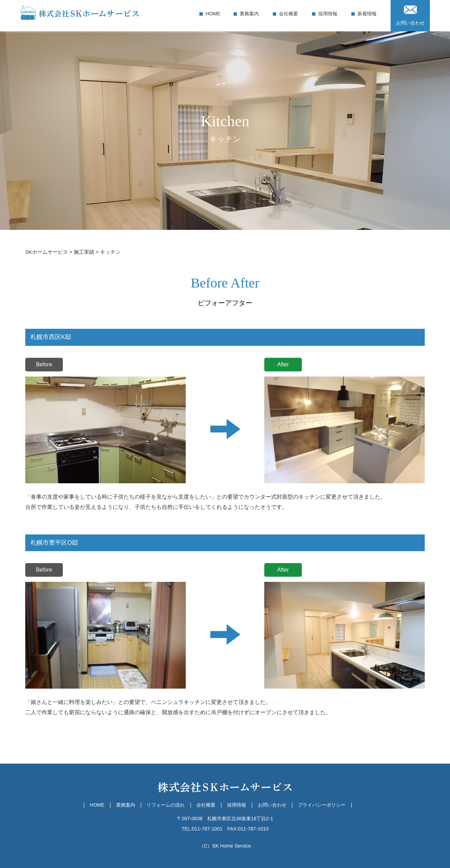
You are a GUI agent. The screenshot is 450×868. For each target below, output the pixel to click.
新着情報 (367, 14)
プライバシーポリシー (322, 805)
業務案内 (249, 14)
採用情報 (328, 14)
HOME (213, 14)
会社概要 (289, 14)
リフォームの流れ (166, 805)
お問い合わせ (410, 15)
